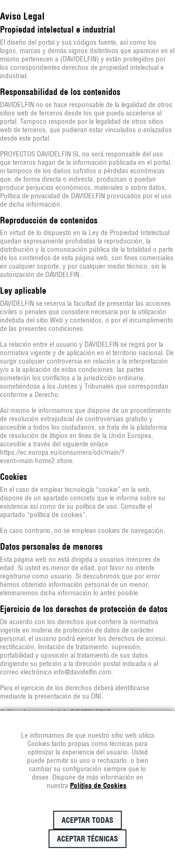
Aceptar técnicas (87, 839)
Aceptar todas (87, 820)
